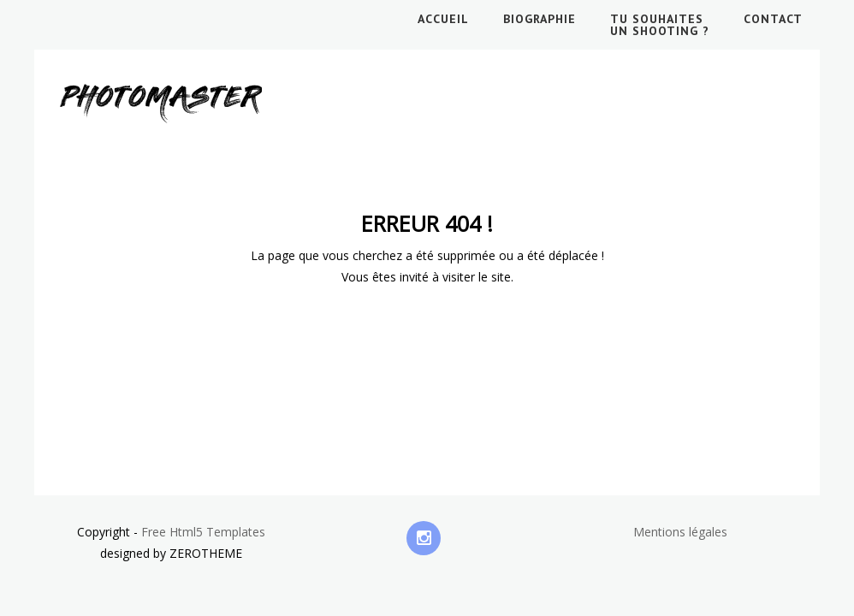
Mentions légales (680, 532)
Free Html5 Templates (203, 532)
